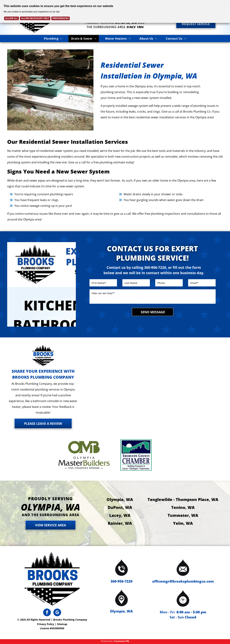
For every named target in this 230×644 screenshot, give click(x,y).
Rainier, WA (120, 523)
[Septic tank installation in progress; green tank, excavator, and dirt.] (50, 90)
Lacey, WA (120, 515)
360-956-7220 (121, 581)
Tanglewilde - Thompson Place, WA (183, 499)
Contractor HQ (121, 641)
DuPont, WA (120, 507)
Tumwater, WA (183, 515)
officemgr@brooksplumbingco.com (183, 581)
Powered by (107, 641)
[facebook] (47, 613)
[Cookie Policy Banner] (115, 11)
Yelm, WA (183, 523)
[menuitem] (53, 39)
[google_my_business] (57, 613)
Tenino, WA (183, 507)
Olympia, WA (120, 499)
